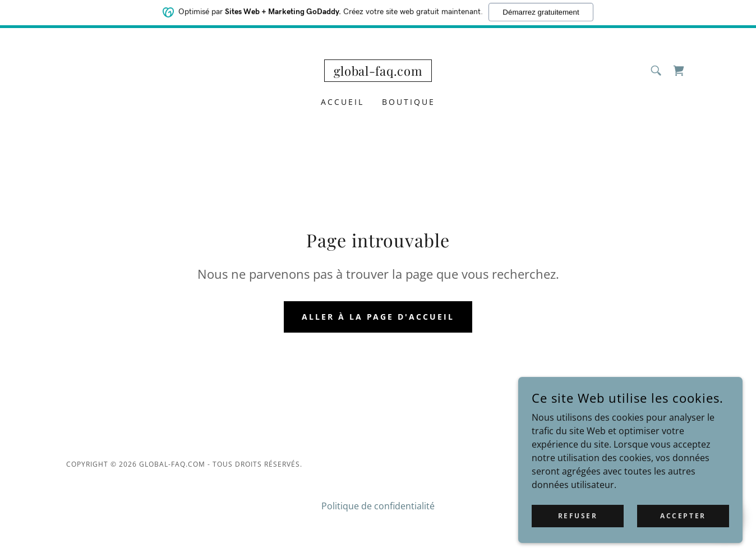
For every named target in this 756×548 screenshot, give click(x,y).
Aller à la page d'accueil (378, 317)
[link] (378, 72)
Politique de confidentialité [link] (378, 506)
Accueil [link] (342, 102)
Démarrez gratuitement (541, 10)
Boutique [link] (409, 102)
